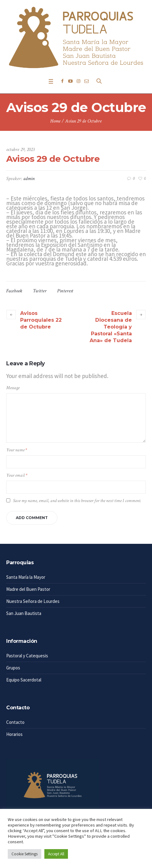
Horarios (14, 734)
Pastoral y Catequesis (27, 656)
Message (13, 388)
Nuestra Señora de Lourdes (33, 601)
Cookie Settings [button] (25, 854)
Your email (17, 475)
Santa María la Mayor (26, 577)
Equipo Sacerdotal (24, 680)
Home (55, 121)
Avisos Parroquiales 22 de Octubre (41, 320)
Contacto (15, 722)
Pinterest (65, 291)
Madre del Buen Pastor (28, 589)
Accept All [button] (56, 854)
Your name (17, 450)
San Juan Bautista (24, 613)
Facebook (14, 291)
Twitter (40, 291)
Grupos (13, 668)
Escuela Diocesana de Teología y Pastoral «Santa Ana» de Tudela (111, 327)
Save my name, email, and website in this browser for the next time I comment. (77, 501)
